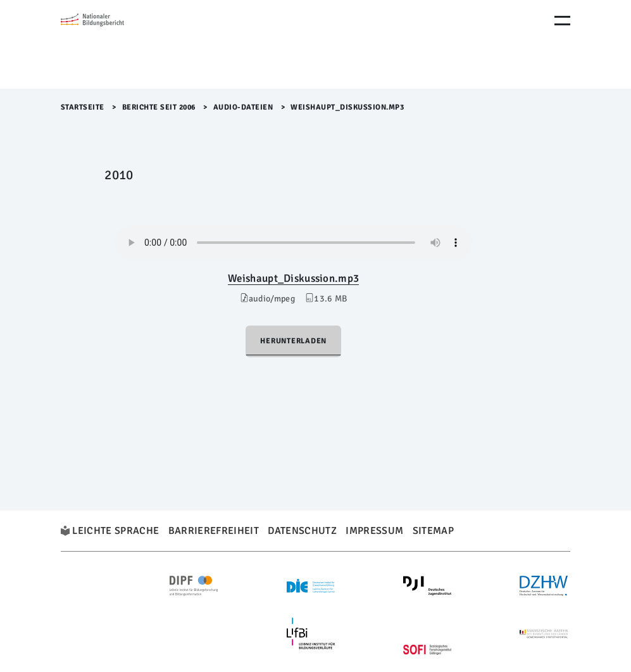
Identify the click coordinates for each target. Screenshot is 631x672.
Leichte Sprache (116, 531)
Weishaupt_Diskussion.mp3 (293, 278)
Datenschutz (302, 531)
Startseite (83, 107)
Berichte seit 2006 (159, 107)
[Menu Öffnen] (562, 21)
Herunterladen (293, 341)
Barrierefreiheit (214, 531)
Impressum (374, 531)
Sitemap (433, 531)
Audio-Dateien (243, 107)
